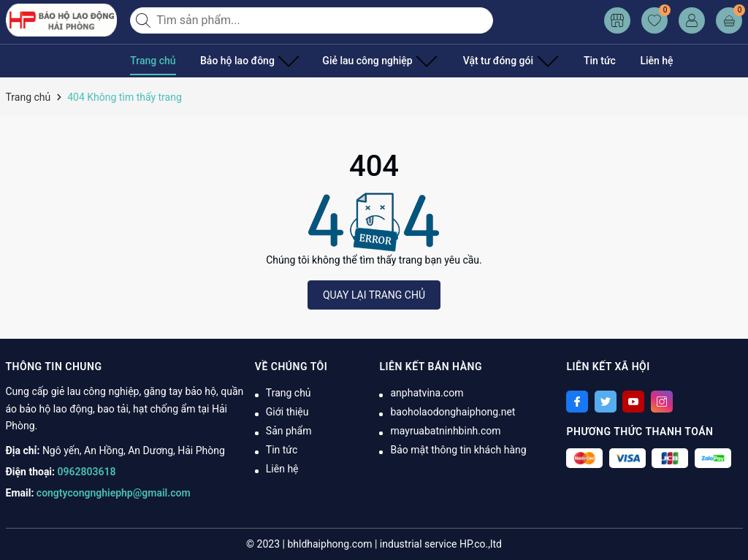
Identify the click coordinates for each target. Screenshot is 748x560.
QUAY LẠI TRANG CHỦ (374, 295)
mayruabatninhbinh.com (445, 431)
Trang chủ (153, 61)
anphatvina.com (427, 393)
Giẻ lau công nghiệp (362, 61)
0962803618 (87, 472)
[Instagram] (662, 402)
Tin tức (562, 61)
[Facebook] (577, 402)
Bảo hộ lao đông (244, 61)
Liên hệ (619, 61)
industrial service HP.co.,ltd (441, 544)
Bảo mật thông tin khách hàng (458, 450)
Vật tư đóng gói (480, 61)
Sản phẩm (289, 431)
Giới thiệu (287, 412)
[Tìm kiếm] (145, 20)
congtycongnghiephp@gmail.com (114, 493)
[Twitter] (606, 402)
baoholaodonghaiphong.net (453, 412)
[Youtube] (633, 402)
